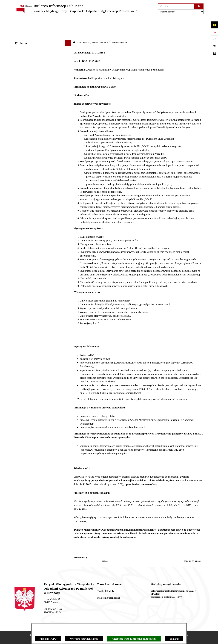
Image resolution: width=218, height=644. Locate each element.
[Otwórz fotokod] (214, 53)
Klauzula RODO (48, 639)
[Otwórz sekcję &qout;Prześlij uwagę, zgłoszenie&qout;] (214, 46)
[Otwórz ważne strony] (214, 39)
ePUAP (19, 69)
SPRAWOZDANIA (25, 457)
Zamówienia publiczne (28, 463)
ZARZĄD (20, 51)
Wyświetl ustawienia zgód (84, 639)
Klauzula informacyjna (28, 575)
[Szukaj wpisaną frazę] (199, 6)
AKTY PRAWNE (24, 39)
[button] (69, 28)
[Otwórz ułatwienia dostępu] (214, 25)
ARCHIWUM (22, 75)
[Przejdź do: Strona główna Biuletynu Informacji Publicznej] (74, 21)
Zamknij (174, 639)
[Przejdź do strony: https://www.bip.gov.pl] (214, 32)
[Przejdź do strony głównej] (76, 8)
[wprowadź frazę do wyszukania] (176, 6)
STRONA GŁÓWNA (26, 28)
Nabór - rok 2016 (100, 21)
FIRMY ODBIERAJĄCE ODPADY (32, 57)
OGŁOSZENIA (23, 63)
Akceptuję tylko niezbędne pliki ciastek (134, 639)
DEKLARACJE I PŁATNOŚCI (30, 33)
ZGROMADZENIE (25, 45)
